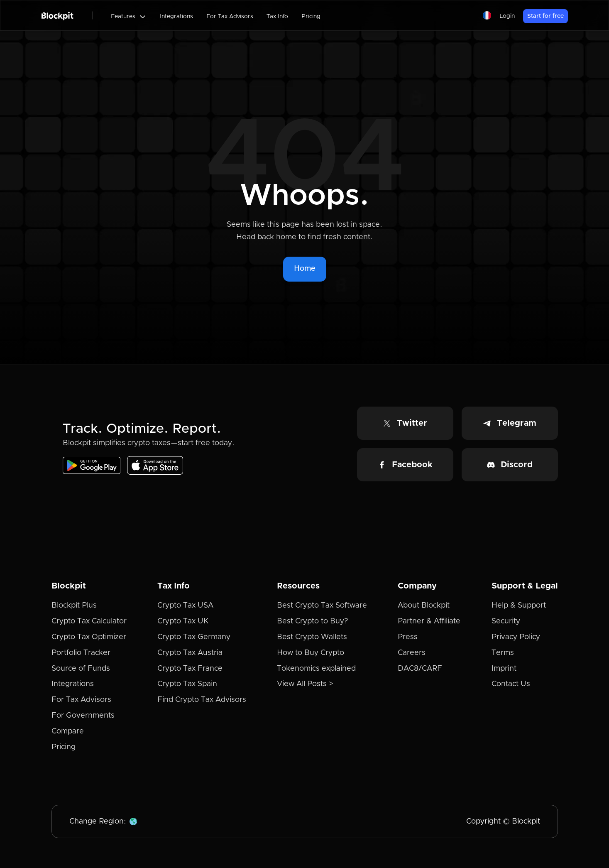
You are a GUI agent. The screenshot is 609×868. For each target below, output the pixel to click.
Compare (68, 731)
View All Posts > (305, 684)
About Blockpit (424, 606)
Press (408, 637)
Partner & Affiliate (429, 621)
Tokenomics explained (316, 669)
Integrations (176, 17)
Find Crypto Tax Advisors (202, 700)
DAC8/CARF (420, 669)
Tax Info (277, 17)
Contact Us (511, 684)
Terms (503, 653)
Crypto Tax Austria (190, 653)
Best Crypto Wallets (312, 637)
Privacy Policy (516, 637)
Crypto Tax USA (185, 606)
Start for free (545, 16)
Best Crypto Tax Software (322, 606)
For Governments (83, 716)
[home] (57, 15)
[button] (129, 17)
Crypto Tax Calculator (89, 621)
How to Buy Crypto (311, 653)
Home (305, 269)
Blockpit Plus (74, 606)
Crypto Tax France (190, 669)
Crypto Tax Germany (194, 637)
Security (506, 621)
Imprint (504, 669)
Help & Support (519, 606)
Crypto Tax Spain (187, 684)
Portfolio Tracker (81, 653)
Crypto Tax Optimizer (89, 637)
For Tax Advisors (230, 17)
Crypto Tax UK (183, 621)
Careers (412, 653)
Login (507, 16)
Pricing (311, 17)
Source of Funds (81, 669)
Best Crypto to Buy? (312, 621)
